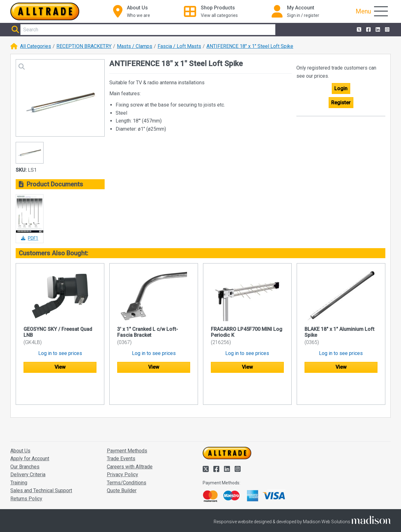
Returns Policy (26, 475)
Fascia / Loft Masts (179, 46)
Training (19, 459)
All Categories (36, 46)
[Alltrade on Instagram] (387, 30)
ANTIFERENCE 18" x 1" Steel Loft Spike (250, 46)
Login (341, 89)
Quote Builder (122, 467)
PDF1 (30, 238)
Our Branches (25, 443)
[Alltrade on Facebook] (368, 30)
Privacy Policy (122, 451)
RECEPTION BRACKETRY (84, 46)
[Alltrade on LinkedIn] (377, 30)
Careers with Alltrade (130, 443)
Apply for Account (30, 434)
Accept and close (328, 519)
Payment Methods (127, 427)
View (60, 367)
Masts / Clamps (135, 46)
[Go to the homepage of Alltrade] (45, 11)
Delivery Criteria (28, 451)
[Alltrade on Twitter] (358, 30)
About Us (20, 427)
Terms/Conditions (127, 459)
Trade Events (121, 434)
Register (341, 103)
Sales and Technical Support (41, 467)
